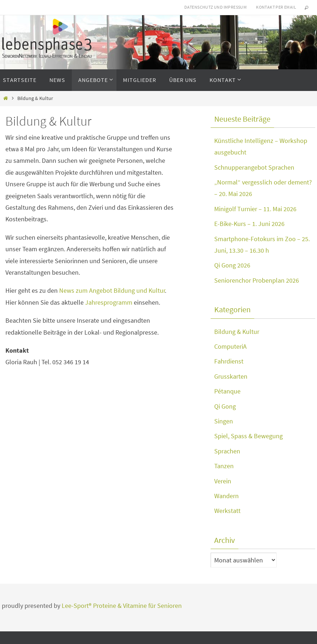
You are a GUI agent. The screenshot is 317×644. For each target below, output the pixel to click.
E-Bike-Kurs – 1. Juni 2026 (249, 224)
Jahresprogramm (109, 302)
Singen (224, 421)
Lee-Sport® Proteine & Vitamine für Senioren (122, 606)
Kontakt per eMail (276, 7)
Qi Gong (225, 406)
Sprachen (227, 451)
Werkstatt (227, 511)
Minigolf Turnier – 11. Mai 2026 (255, 209)
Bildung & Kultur (237, 332)
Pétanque (227, 391)
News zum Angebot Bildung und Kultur (112, 290)
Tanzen (224, 466)
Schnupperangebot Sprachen (254, 167)
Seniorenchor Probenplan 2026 (257, 280)
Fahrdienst (229, 361)
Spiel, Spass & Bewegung (248, 436)
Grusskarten (231, 376)
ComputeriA (230, 346)
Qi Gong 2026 (232, 265)
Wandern (226, 496)
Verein (223, 481)
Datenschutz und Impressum (215, 7)
